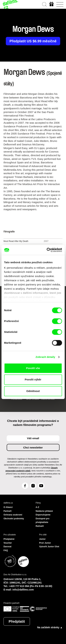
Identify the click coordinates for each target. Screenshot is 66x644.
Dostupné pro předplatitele (43, 521)
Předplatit (17, 621)
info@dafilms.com (23, 590)
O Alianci (8, 507)
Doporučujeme (43, 515)
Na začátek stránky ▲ (50, 627)
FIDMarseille (17, 399)
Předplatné (9, 539)
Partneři (7, 511)
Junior (43, 539)
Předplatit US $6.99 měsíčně (33, 41)
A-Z (37, 507)
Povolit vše (33, 368)
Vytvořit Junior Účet (49, 547)
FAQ (6, 550)
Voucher (8, 543)
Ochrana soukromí (13, 515)
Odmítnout (33, 391)
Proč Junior (45, 543)
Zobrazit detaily (45, 357)
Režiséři (40, 526)
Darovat (7, 547)
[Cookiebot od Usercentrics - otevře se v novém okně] (47, 250)
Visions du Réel (48, 399)
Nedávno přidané (44, 511)
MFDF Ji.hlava (32, 399)
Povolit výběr (33, 379)
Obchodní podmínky (14, 519)
